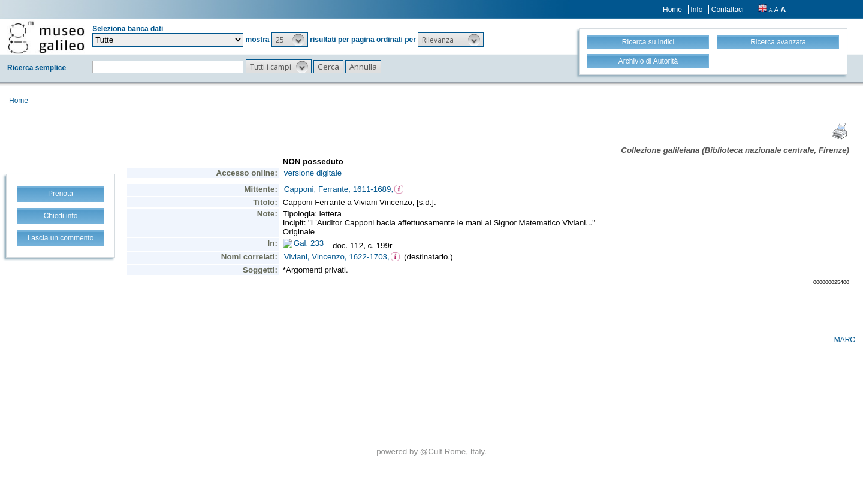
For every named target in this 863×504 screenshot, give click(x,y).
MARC (845, 340)
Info (696, 10)
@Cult (432, 452)
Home (672, 10)
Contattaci (728, 10)
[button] (290, 40)
